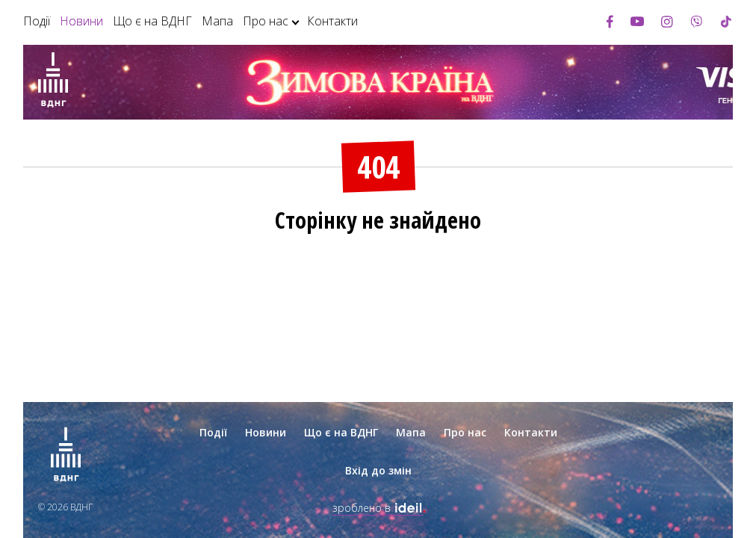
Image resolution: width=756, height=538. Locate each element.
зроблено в (378, 508)
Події (37, 21)
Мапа (217, 21)
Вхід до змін (378, 470)
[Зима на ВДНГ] (53, 82)
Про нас (266, 21)
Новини (81, 21)
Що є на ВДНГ (152, 21)
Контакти (332, 21)
